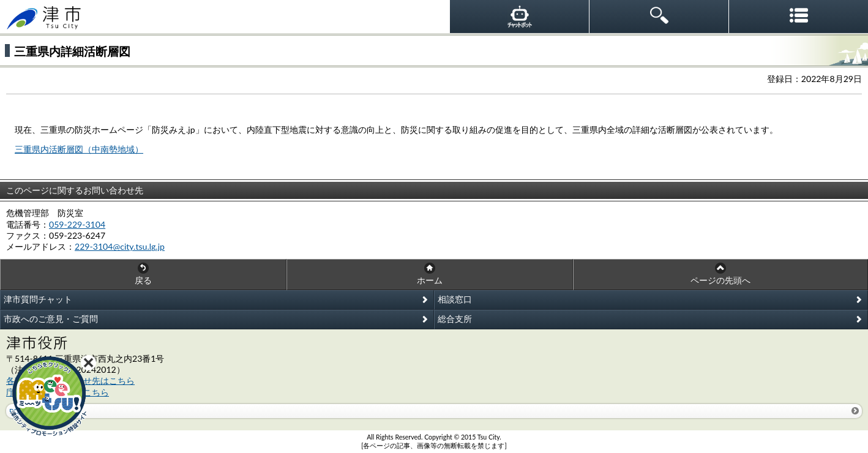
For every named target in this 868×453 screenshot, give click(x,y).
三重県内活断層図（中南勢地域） (79, 149)
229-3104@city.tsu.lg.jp (120, 246)
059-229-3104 (77, 224)
